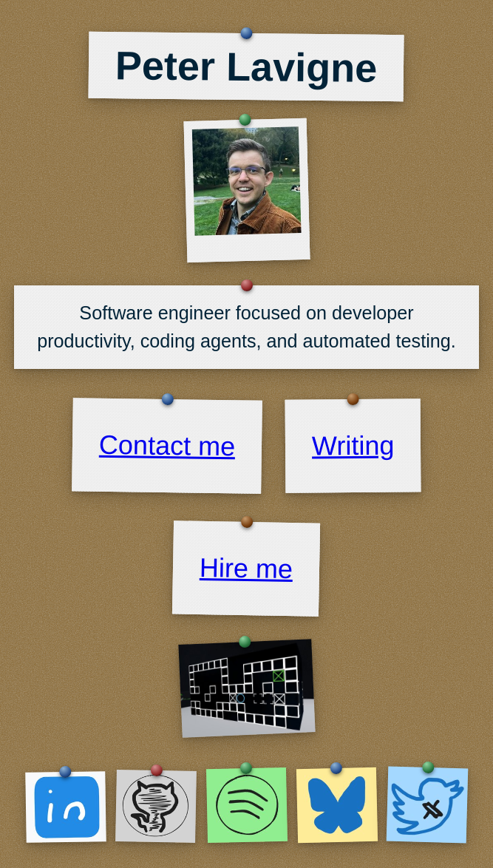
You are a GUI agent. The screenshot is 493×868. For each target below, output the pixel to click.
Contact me (167, 446)
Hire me (246, 568)
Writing (353, 445)
